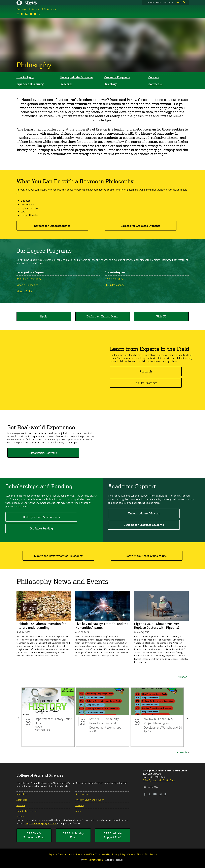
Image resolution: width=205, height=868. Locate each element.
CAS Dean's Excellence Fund (34, 835)
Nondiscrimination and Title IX (82, 854)
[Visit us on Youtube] (155, 795)
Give (171, 2)
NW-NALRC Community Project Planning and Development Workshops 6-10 (157, 717)
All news (182, 677)
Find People (151, 854)
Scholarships (82, 794)
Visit (165, 2)
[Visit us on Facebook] (145, 795)
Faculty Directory (146, 383)
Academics (22, 800)
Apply (159, 2)
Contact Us (155, 84)
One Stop (150, 2)
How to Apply (25, 77)
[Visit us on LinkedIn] (165, 795)
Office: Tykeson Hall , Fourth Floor (159, 780)
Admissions (22, 794)
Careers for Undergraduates (52, 226)
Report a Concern (57, 854)
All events (182, 752)
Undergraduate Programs (77, 77)
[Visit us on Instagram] (160, 795)
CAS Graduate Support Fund (113, 835)
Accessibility (104, 854)
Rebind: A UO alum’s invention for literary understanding (41, 626)
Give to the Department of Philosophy (58, 556)
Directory (110, 84)
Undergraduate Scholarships (41, 517)
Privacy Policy (119, 854)
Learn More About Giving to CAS (147, 556)
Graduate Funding (41, 528)
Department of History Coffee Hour (48, 717)
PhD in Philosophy (114, 285)
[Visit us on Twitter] (150, 795)
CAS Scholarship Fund (73, 835)
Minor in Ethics (24, 291)
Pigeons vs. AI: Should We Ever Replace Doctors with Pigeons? (157, 626)
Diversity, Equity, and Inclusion (90, 800)
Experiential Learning (30, 84)
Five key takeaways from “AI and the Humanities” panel (102, 626)
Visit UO (161, 316)
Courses (153, 77)
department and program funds (41, 823)
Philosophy (34, 65)
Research (66, 84)
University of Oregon (93, 860)
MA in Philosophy (114, 279)
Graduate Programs (117, 77)
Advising (20, 817)
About (78, 811)
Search (178, 2)
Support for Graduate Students (144, 525)
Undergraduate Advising (144, 513)
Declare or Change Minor (102, 316)
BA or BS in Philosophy (29, 279)
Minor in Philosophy (27, 285)
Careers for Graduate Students (141, 226)
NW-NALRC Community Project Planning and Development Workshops (103, 717)
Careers (131, 854)
